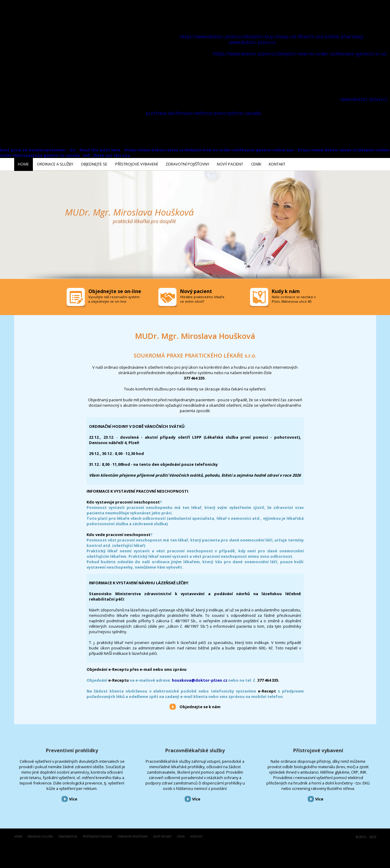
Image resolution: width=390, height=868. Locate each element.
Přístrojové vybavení (318, 749)
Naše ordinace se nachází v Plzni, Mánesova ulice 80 (294, 298)
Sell (86, 155)
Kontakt (197, 836)
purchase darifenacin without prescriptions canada (203, 113)
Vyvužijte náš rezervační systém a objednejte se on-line (114, 298)
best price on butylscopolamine (33, 150)
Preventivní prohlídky (72, 749)
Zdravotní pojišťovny (133, 836)
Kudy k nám (286, 290)
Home (18, 836)
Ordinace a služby (40, 836)
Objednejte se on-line (115, 290)
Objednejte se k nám (200, 705)
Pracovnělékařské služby (195, 749)
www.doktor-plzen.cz (252, 42)
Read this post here (100, 150)
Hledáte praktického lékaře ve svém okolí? (202, 298)
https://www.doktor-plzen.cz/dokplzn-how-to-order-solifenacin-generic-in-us (300, 54)
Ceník (181, 836)
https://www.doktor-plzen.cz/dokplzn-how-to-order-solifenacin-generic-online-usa (209, 150)
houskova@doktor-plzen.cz (200, 679)
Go (73, 150)
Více (73, 798)
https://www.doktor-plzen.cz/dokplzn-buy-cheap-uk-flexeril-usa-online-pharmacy (271, 36)
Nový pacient (162, 836)
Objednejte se (68, 836)
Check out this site (111, 155)
